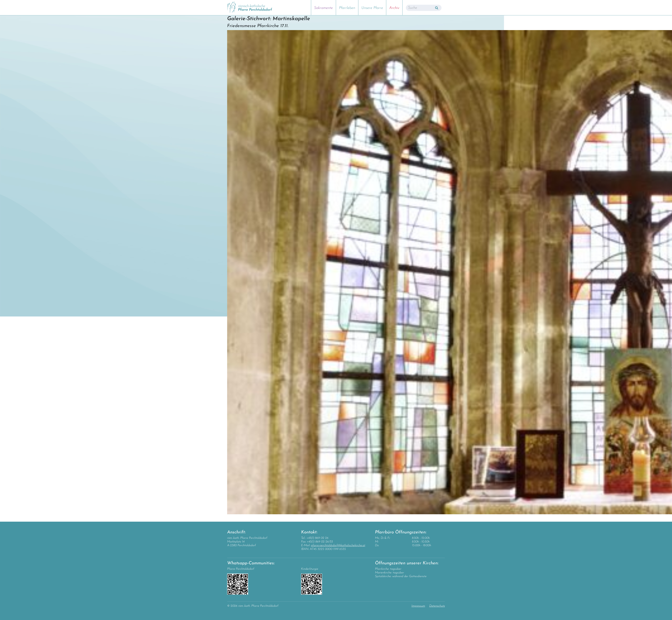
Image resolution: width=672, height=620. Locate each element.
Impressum (418, 606)
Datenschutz (437, 606)
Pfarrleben (347, 8)
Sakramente (323, 8)
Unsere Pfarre (372, 8)
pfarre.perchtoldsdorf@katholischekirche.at (338, 545)
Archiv (394, 8)
